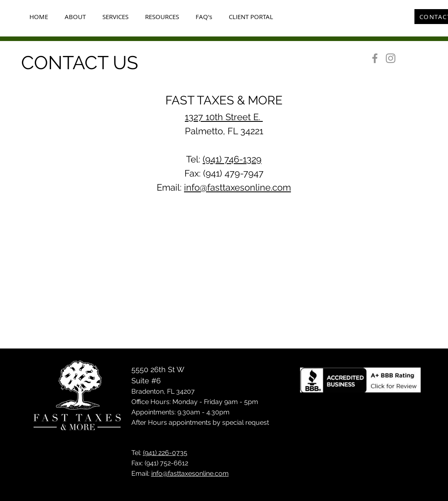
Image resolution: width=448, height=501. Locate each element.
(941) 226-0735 (165, 453)
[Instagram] (391, 58)
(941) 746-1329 (232, 159)
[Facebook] (375, 58)
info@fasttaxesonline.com (237, 187)
